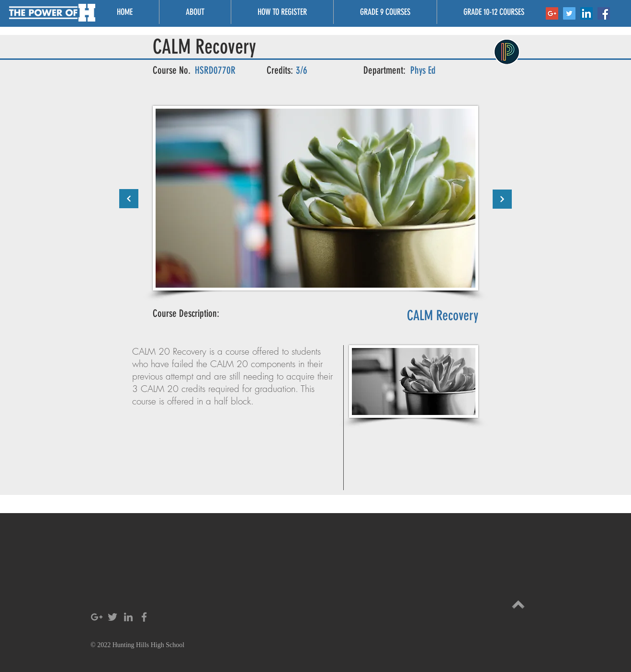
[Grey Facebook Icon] (144, 617)
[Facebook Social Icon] (604, 13)
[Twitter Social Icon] (569, 13)
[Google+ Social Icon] (552, 13)
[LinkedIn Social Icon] (586, 13)
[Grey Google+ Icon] (97, 617)
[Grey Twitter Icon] (113, 617)
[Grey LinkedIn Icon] (128, 617)
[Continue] (129, 199)
